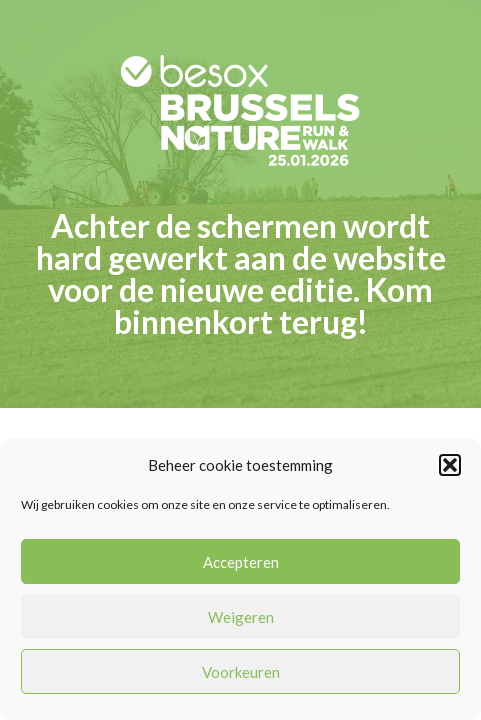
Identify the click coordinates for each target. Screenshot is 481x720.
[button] (450, 465)
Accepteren (241, 562)
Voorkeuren (241, 672)
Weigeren (241, 617)
